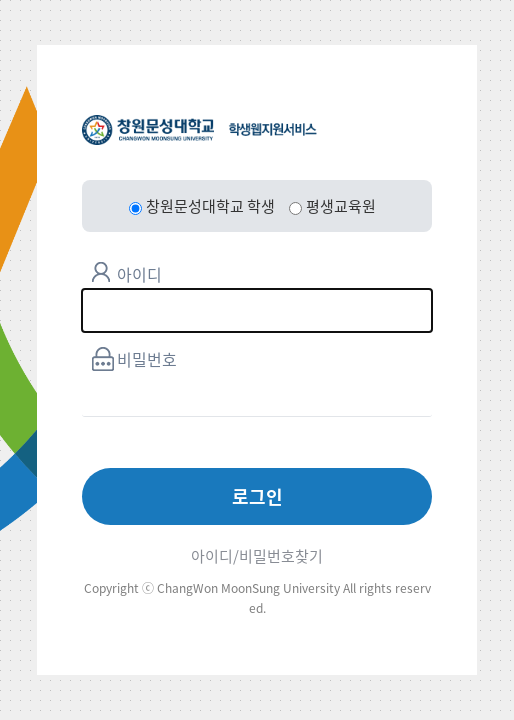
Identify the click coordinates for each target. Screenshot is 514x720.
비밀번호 (147, 359)
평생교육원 (332, 206)
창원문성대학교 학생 (202, 206)
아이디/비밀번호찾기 (257, 556)
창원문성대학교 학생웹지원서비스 (199, 130)
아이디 (139, 274)
